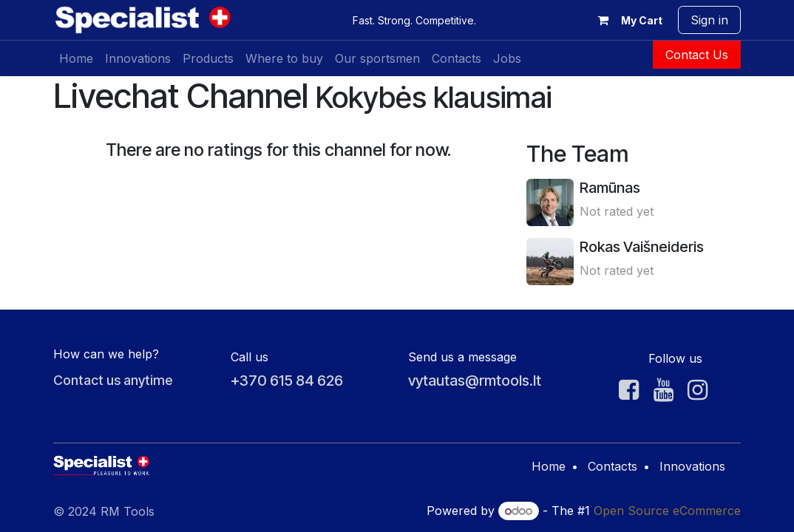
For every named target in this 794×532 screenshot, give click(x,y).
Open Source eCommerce (667, 511)
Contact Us (697, 55)
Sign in (709, 20)
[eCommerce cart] (627, 20)
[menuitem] (76, 58)
